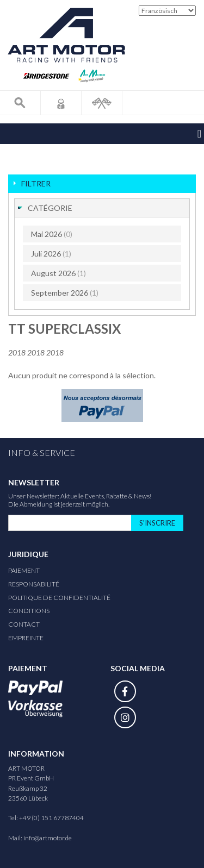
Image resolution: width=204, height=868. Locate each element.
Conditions (29, 611)
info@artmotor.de (48, 838)
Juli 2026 (51, 254)
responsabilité (34, 584)
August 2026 (58, 273)
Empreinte (26, 638)
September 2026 (65, 293)
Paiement (24, 570)
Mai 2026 (52, 234)
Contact (24, 624)
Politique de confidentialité (59, 598)
